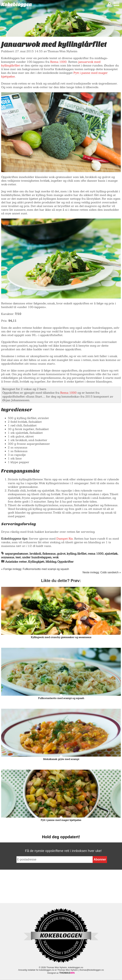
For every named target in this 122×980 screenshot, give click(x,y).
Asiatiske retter (16, 562)
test (18, 557)
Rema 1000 (58, 62)
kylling (71, 554)
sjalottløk (111, 554)
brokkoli (35, 554)
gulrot (61, 554)
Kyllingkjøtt (36, 562)
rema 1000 (96, 554)
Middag (51, 562)
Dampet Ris (65, 539)
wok (56, 557)
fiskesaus (49, 554)
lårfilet (82, 554)
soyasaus (8, 557)
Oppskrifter (65, 562)
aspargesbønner (17, 554)
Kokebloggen (17, 4)
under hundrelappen (37, 557)
